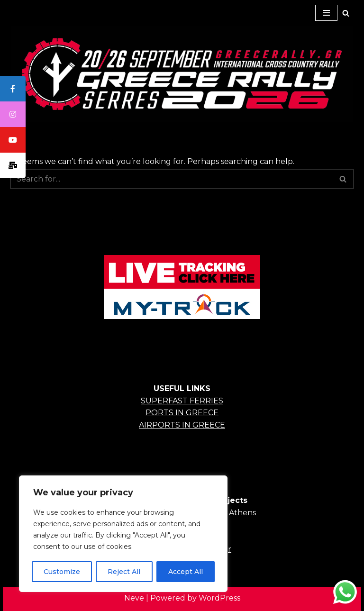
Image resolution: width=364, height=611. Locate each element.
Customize (62, 572)
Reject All (124, 572)
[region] (123, 534)
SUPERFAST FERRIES (182, 401)
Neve (134, 598)
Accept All (186, 572)
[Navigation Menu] (326, 13)
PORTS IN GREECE (182, 413)
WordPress (219, 598)
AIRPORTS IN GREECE (182, 425)
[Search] (346, 13)
